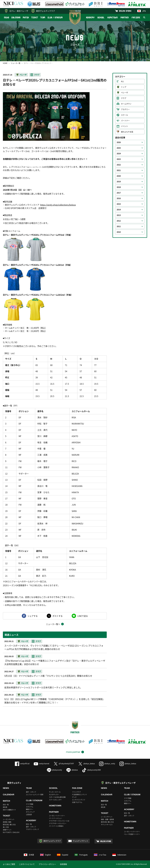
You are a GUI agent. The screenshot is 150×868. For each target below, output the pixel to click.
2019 (119, 182)
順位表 (5, 807)
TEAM (43, 17)
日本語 (29, 855)
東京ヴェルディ (14, 783)
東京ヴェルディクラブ (45, 11)
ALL (123, 81)
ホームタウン (126, 104)
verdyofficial (22, 764)
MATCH (26, 17)
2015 (119, 204)
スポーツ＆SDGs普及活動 (57, 797)
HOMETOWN (112, 17)
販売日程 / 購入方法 (9, 825)
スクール (124, 115)
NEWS (7, 17)
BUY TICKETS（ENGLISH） (12, 832)
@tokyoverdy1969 (91, 770)
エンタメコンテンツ (79, 800)
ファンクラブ (76, 792)
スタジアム (30, 807)
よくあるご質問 (9, 864)
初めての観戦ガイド (9, 810)
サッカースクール (55, 792)
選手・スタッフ (31, 792)
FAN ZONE (136, 17)
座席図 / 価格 (7, 822)
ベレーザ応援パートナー (132, 834)
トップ (124, 87)
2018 (119, 187)
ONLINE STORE (125, 11)
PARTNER (125, 17)
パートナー (125, 121)
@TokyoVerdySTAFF (64, 764)
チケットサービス (107, 825)
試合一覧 (6, 805)
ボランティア (30, 812)
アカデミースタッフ (32, 829)
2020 (119, 176)
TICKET (35, 17)
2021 (119, 170)
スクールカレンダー (56, 800)
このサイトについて (27, 864)
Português (81, 855)
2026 (119, 142)
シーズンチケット (9, 819)
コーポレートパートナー (57, 816)
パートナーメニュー (56, 818)
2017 (119, 193)
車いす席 (6, 827)
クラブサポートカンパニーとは (59, 821)
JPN (141, 11)
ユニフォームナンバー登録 (35, 794)
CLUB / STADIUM (55, 17)
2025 (119, 148)
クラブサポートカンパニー (58, 823)
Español (63, 855)
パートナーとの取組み (56, 826)
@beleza (72, 770)
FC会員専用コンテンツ (79, 794)
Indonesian (119, 855)
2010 (119, 232)
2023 (119, 159)
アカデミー (125, 109)
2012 (119, 221)
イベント (124, 126)
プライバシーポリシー (47, 864)
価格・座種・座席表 (107, 819)
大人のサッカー (54, 794)
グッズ (74, 797)
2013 (119, 215)
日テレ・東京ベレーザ (19, 11)
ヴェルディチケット (80, 841)
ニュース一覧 (16, 63)
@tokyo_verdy (107, 764)
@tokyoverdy (54, 770)
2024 (119, 154)
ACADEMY (90, 17)
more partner (73, 752)
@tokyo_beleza (86, 764)
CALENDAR (16, 17)
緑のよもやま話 (127, 132)
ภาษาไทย (100, 855)
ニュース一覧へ (53, 624)
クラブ (37, 75)
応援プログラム (77, 802)
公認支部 (29, 814)
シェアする (33, 616)
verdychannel (41, 764)
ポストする (58, 616)
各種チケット (7, 830)
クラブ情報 (30, 804)
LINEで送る (83, 616)
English (45, 855)
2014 (119, 210)
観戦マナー (30, 809)
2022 (119, 165)
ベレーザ (23, 75)
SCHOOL (101, 17)
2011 (119, 226)
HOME (5, 63)
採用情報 (63, 864)
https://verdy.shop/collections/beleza (58, 205)
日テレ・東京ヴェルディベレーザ (120, 783)
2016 (119, 198)
